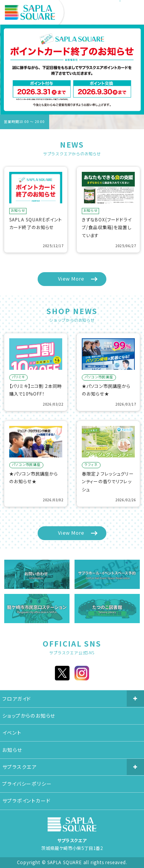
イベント (12, 732)
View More (71, 279)
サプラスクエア (19, 767)
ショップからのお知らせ (29, 716)
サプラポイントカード (26, 801)
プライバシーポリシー (27, 784)
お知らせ (12, 750)
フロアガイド (17, 699)
